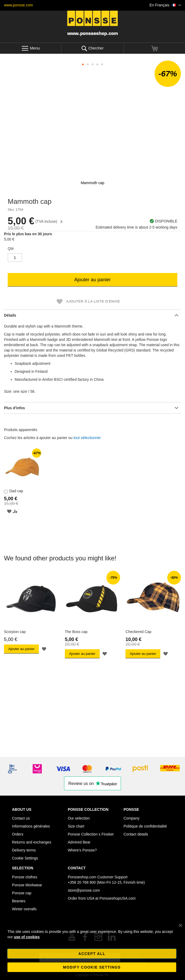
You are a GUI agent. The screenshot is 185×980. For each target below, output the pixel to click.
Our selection (79, 818)
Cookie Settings (25, 858)
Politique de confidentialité (145, 826)
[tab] (93, 315)
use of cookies (27, 937)
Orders (18, 834)
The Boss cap (76, 632)
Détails (10, 315)
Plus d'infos (14, 408)
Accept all (92, 954)
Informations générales (31, 826)
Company (132, 818)
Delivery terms (24, 850)
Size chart (76, 826)
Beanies (19, 901)
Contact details (136, 834)
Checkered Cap (138, 632)
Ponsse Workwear (27, 885)
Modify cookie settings (92, 967)
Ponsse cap (22, 893)
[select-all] (87, 438)
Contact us (21, 818)
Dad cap (16, 491)
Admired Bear (79, 842)
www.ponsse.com (18, 5)
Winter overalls (24, 909)
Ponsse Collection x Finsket (91, 834)
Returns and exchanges (32, 842)
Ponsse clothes (25, 877)
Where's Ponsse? (82, 850)
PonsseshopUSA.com (117, 898)
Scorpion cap (15, 632)
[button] (165, 5)
